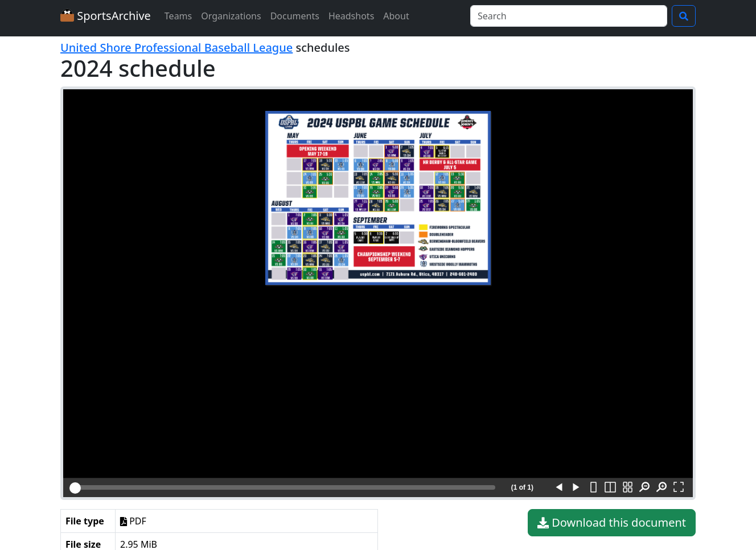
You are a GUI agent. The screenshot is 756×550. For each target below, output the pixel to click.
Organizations (231, 16)
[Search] (569, 16)
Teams (178, 16)
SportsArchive (106, 16)
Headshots (351, 16)
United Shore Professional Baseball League (176, 47)
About (396, 16)
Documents (295, 16)
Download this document (612, 523)
